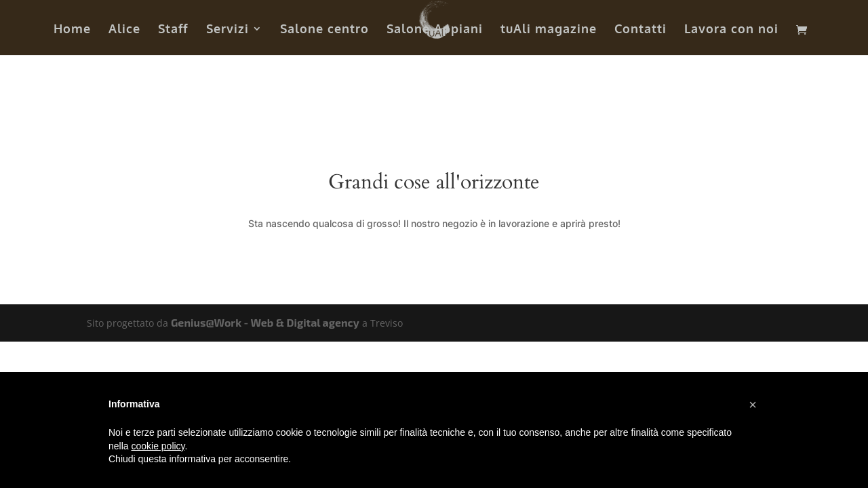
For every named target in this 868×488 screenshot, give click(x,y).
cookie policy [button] (158, 446)
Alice (124, 30)
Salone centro (324, 30)
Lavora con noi (731, 30)
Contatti (640, 30)
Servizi (228, 30)
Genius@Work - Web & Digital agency (265, 322)
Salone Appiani (435, 30)
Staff (173, 30)
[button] (753, 405)
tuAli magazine (549, 30)
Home (72, 30)
